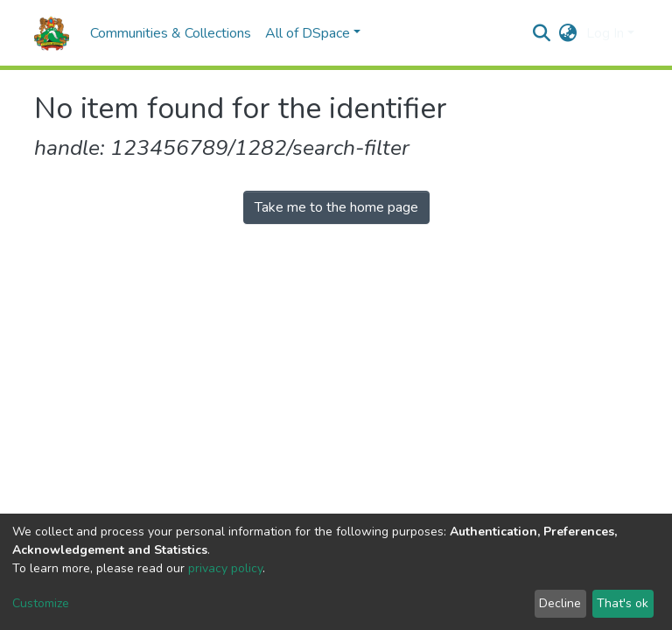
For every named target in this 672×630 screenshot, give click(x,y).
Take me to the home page (336, 207)
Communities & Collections (171, 33)
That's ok (623, 603)
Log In (605, 33)
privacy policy (225, 568)
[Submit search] (542, 33)
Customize (41, 603)
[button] (568, 33)
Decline (560, 603)
